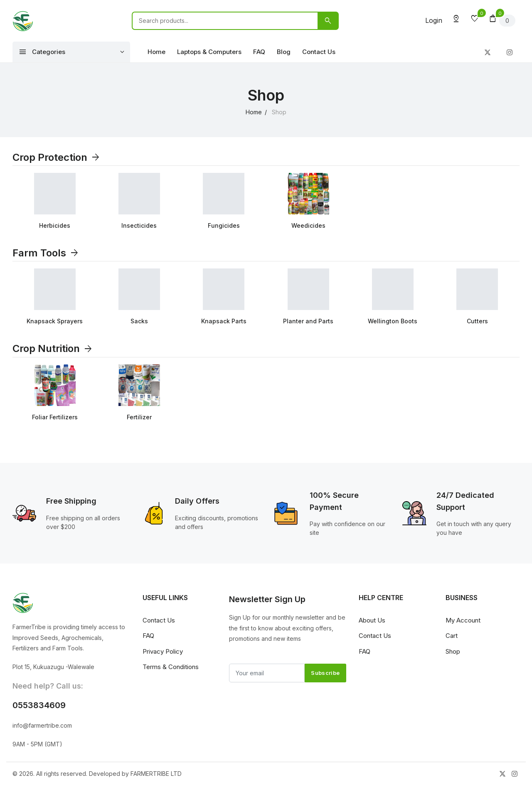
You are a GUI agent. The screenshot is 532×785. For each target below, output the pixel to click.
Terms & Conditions (171, 667)
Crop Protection (57, 157)
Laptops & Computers (209, 52)
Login (434, 20)
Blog (284, 52)
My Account (463, 620)
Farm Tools (46, 253)
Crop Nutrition (53, 348)
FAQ (259, 52)
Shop (453, 651)
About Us (372, 620)
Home (156, 52)
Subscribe (325, 673)
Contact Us (319, 52)
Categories (42, 52)
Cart (452, 636)
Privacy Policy (163, 651)
